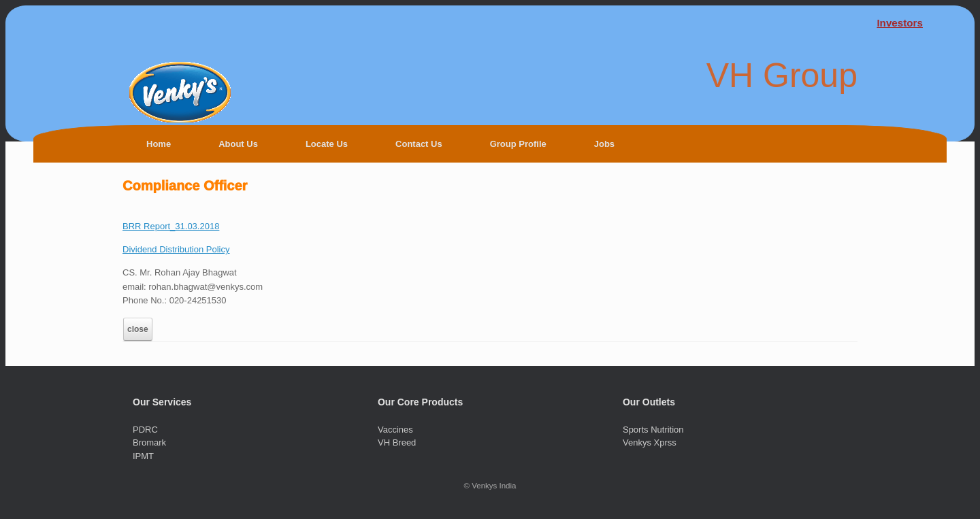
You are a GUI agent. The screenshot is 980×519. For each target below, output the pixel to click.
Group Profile (518, 144)
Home (159, 144)
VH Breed (397, 442)
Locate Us (327, 144)
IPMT (143, 456)
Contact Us (419, 144)
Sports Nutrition (653, 430)
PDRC (145, 430)
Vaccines (395, 430)
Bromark (149, 442)
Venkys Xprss (650, 442)
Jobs (604, 144)
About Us (238, 144)
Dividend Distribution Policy (176, 249)
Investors (900, 23)
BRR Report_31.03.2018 (171, 226)
